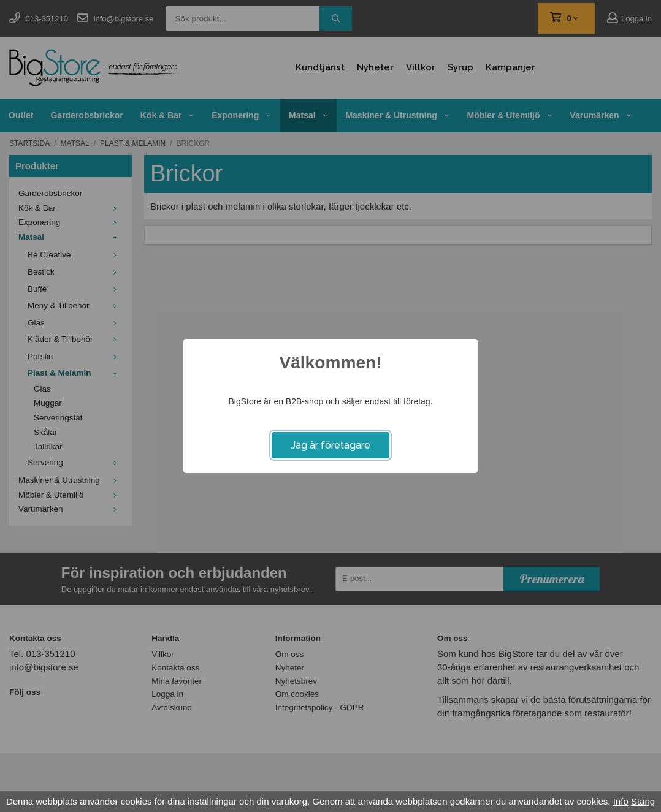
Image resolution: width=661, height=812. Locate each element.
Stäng (643, 801)
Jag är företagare (331, 445)
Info (621, 801)
